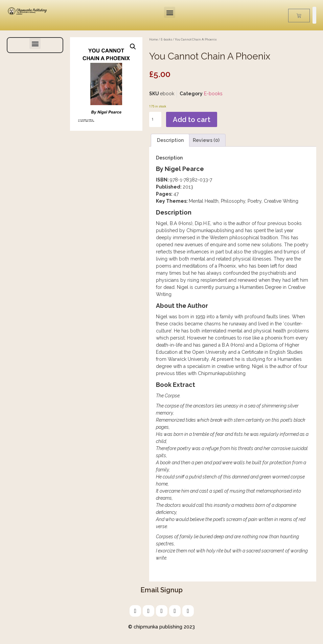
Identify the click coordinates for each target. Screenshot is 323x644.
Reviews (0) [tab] (206, 140)
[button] (170, 12)
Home (154, 39)
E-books (166, 39)
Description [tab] (170, 140)
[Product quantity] (155, 119)
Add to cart (192, 120)
